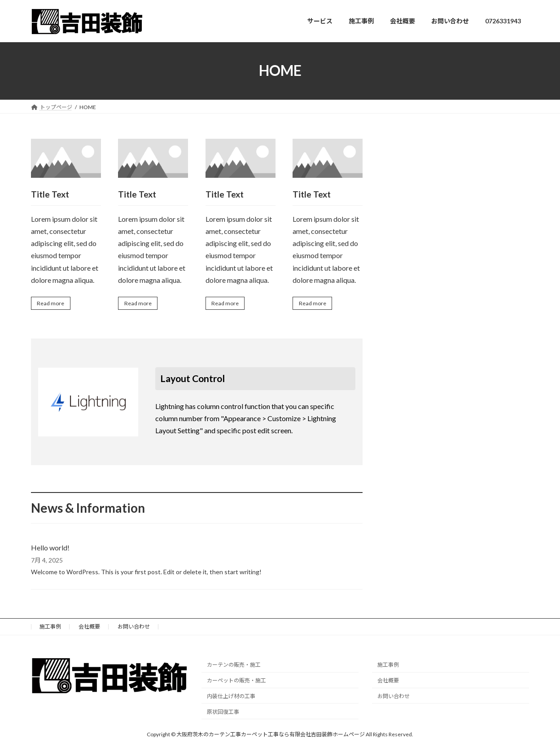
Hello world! (50, 549)
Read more (53, 304)
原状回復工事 (223, 714)
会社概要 (89, 628)
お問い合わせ (134, 628)
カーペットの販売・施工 (236, 682)
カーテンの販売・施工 (234, 666)
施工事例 (50, 628)
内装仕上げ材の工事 (231, 698)
